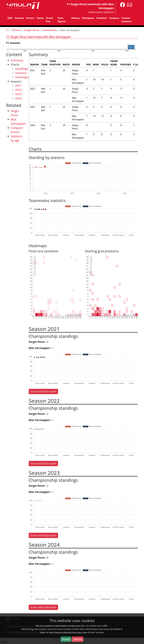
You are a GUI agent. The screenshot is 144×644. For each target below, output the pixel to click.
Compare (114, 18)
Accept (66, 639)
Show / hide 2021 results (43, 391)
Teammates (50, 30)
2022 (18, 90)
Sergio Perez (32, 30)
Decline (78, 639)
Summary (17, 60)
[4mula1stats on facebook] (122, 4)
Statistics (102, 18)
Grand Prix (49, 20)
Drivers (30, 18)
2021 (18, 86)
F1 (8, 30)
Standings (22, 69)
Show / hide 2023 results (43, 535)
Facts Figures (62, 20)
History (75, 18)
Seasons (19, 18)
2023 (18, 94)
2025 (10, 18)
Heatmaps (22, 77)
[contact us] (129, 4)
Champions (88, 18)
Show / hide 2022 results (43, 464)
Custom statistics (127, 20)
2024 (18, 98)
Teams (40, 18)
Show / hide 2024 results (43, 607)
